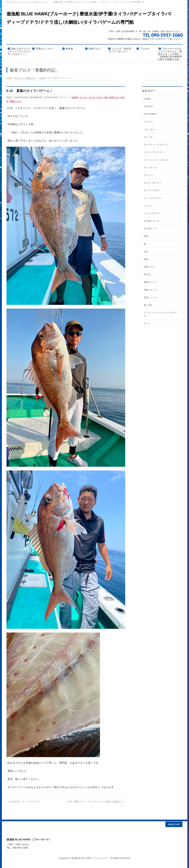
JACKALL (149, 106)
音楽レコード (150, 297)
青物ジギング (150, 290)
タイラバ (83, 97)
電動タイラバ (16, 101)
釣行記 (147, 274)
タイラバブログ (96, 97)
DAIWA (75, 97)
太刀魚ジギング (152, 221)
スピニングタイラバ (154, 152)
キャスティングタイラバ (156, 145)
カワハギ (148, 137)
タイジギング (150, 168)
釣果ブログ (114, 97)
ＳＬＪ (147, 323)
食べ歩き (148, 305)
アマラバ (148, 122)
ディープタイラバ (153, 198)
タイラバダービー (153, 183)
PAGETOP (174, 823)
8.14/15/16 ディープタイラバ (23, 802)
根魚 (146, 259)
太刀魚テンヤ (150, 229)
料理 (146, 236)
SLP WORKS (150, 114)
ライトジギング (152, 213)
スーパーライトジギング (156, 160)
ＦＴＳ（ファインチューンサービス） (160, 314)
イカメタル (149, 129)
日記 (106, 97)
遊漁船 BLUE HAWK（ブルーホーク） (90, 857)
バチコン (148, 206)
